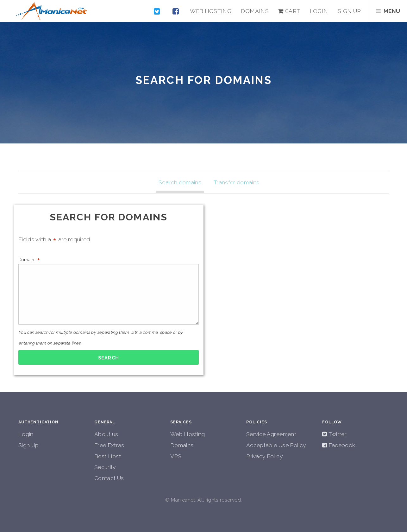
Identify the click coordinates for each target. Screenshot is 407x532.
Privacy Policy (264, 456)
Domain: (109, 290)
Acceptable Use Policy (276, 445)
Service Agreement (271, 434)
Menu (392, 11)
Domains (255, 11)
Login (319, 11)
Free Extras (109, 445)
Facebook (341, 445)
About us (106, 434)
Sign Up (28, 445)
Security (105, 467)
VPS (176, 456)
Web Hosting (211, 11)
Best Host (108, 456)
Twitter (337, 434)
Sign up (349, 11)
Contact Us (109, 478)
